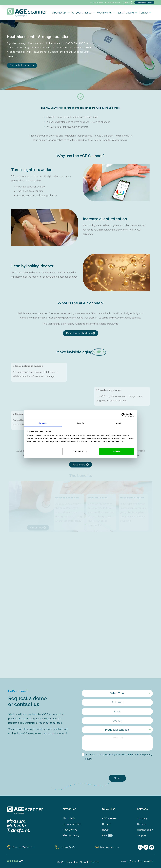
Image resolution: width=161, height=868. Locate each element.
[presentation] (101, 768)
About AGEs (61, 13)
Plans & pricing (127, 13)
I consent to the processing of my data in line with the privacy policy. (119, 757)
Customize (80, 451)
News (105, 830)
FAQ (107, 835)
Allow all (117, 451)
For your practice (83, 13)
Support (142, 835)
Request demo (145, 830)
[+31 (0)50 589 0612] (57, 847)
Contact (145, 13)
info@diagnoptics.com (113, 3)
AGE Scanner (109, 818)
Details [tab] (80, 423)
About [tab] (118, 423)
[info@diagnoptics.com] (97, 847)
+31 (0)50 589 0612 (97, 3)
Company (142, 818)
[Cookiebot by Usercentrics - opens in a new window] (123, 415)
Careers (141, 824)
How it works (106, 13)
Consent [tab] (43, 423)
